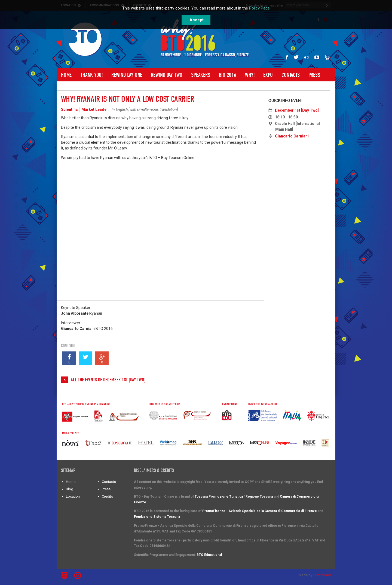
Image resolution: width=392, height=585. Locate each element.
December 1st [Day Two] (297, 110)
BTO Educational (209, 555)
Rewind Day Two (167, 75)
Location (73, 496)
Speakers (200, 75)
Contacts (290, 75)
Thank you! (91, 75)
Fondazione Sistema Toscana (157, 517)
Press (314, 75)
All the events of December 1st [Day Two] (108, 380)
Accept (197, 20)
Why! (250, 75)
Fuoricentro (322, 575)
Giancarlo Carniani (292, 136)
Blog (70, 489)
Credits (107, 496)
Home (66, 75)
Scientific (69, 109)
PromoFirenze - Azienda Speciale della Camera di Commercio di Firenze (260, 511)
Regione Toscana (259, 497)
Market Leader (95, 109)
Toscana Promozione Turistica (219, 497)
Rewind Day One (127, 75)
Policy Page (259, 8)
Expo (268, 75)
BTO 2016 (228, 75)
